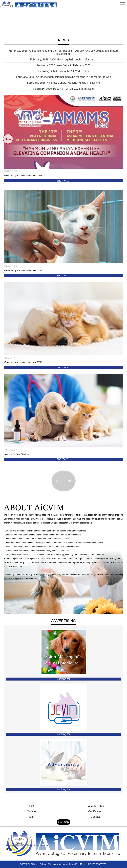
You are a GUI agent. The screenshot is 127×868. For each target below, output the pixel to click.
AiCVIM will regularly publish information (73, 60)
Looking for (63, 679)
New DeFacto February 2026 (73, 65)
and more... (64, 181)
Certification (95, 811)
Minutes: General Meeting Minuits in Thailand (74, 83)
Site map (63, 822)
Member (32, 811)
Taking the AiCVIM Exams (73, 71)
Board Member (95, 806)
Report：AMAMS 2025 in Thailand (73, 89)
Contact (95, 817)
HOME (32, 806)
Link (32, 817)
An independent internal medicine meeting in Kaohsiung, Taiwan (73, 77)
